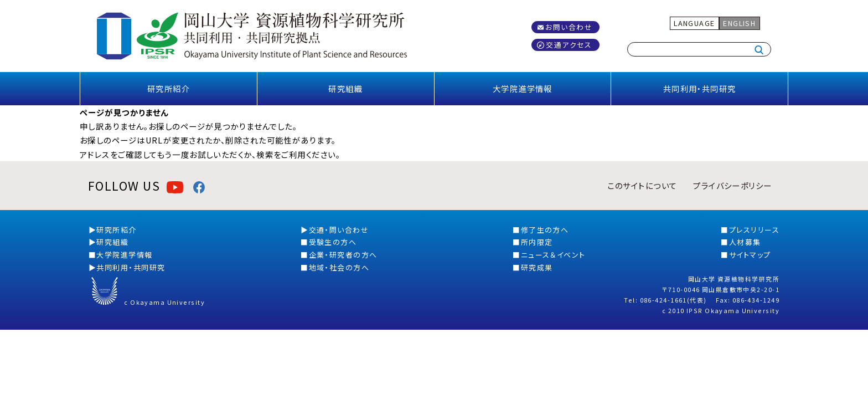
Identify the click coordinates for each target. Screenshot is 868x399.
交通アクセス (569, 45)
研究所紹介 (169, 88)
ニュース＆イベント (553, 255)
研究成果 (537, 267)
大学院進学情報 (523, 88)
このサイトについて (642, 185)
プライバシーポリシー (732, 185)
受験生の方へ (333, 242)
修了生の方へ (545, 230)
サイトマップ (750, 255)
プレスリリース (754, 230)
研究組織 (345, 88)
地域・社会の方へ (339, 267)
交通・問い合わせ (339, 230)
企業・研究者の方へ (343, 255)
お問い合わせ (569, 27)
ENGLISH (739, 23)
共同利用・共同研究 (700, 88)
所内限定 (537, 242)
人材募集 (745, 242)
